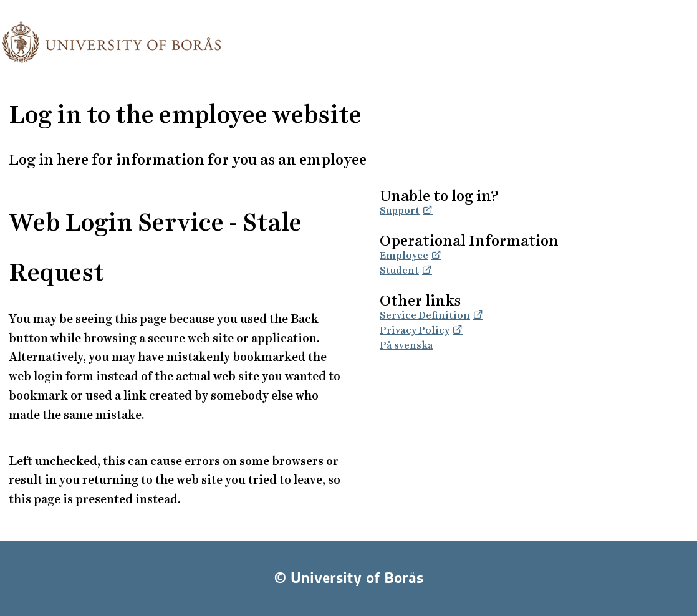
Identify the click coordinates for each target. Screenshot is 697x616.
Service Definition (425, 315)
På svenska (406, 345)
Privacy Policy (415, 330)
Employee (404, 255)
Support (400, 210)
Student (399, 270)
